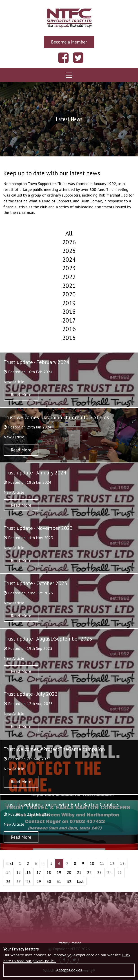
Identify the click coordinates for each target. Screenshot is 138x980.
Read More (21, 395)
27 (18, 881)
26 (8, 881)
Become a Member (69, 42)
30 (49, 881)
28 (29, 881)
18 (49, 872)
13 (122, 863)
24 (109, 872)
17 (39, 872)
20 (69, 872)
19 (59, 872)
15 (18, 872)
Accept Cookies (69, 970)
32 (69, 881)
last (80, 881)
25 (120, 872)
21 (79, 872)
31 (59, 881)
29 (39, 881)
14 (8, 872)
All (69, 233)
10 (92, 863)
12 (112, 863)
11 (102, 863)
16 (29, 872)
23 (99, 872)
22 (89, 872)
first (10, 863)
